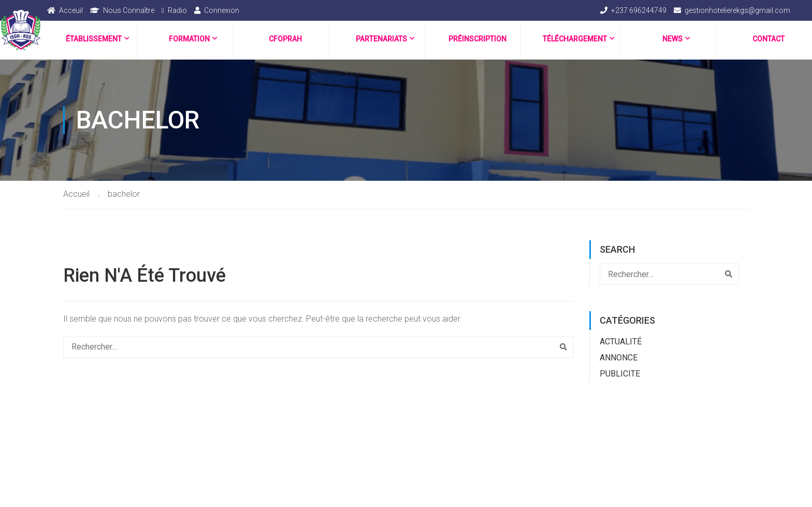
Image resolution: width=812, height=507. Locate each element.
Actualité (621, 342)
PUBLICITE (620, 374)
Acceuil (71, 10)
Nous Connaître (129, 10)
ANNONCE (619, 358)
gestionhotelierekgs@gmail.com (737, 10)
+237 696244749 (639, 10)
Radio (177, 10)
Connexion (222, 10)
